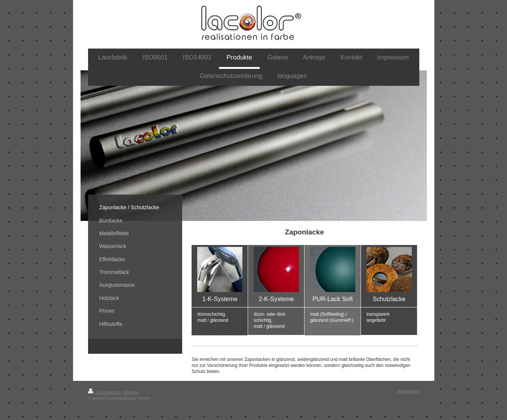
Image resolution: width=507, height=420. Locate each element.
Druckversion (105, 392)
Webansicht (408, 391)
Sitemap (131, 392)
